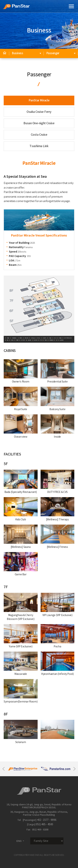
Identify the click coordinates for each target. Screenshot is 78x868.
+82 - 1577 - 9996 (47, 820)
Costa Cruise (39, 135)
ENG (20, 841)
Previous (4, 769)
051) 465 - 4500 (44, 824)
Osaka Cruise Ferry (39, 112)
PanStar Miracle (39, 100)
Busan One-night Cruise (39, 123)
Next (74, 769)
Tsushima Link (39, 146)
